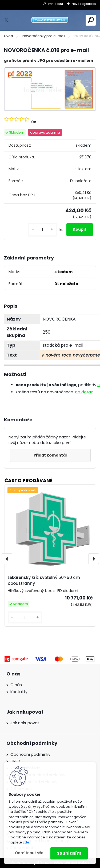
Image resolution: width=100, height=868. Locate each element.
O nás (16, 685)
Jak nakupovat (25, 723)
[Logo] (50, 20)
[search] (91, 20)
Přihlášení (56, 4)
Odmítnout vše (29, 853)
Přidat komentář (50, 455)
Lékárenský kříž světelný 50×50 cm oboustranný (44, 581)
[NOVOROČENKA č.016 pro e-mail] (50, 89)
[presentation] (7, 559)
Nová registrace (84, 4)
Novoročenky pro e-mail (44, 36)
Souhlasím (69, 853)
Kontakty (19, 692)
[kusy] (42, 230)
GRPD (15, 761)
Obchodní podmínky (30, 754)
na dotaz (84, 392)
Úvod (9, 36)
